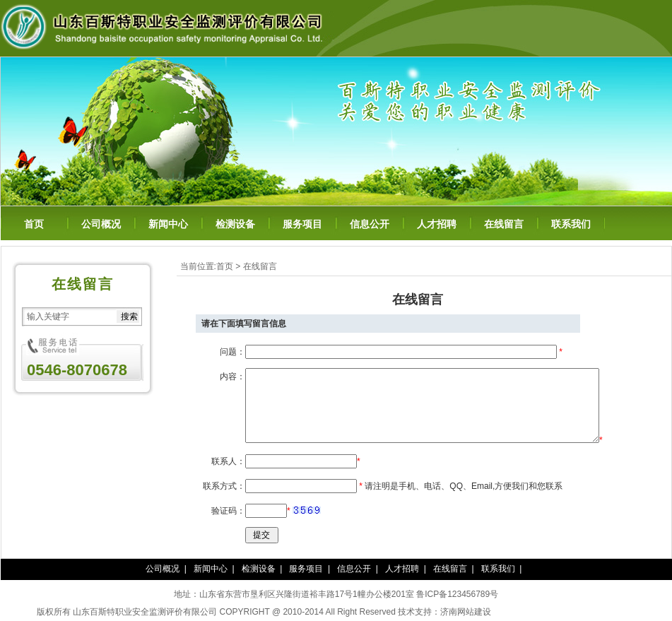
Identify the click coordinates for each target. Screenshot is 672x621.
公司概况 (101, 224)
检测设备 (235, 224)
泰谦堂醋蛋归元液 (525, 612)
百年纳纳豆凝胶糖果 (597, 612)
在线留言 (504, 224)
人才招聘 (437, 224)
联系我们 (571, 224)
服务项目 (302, 224)
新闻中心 (168, 224)
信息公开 (370, 224)
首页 (34, 224)
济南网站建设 (466, 612)
